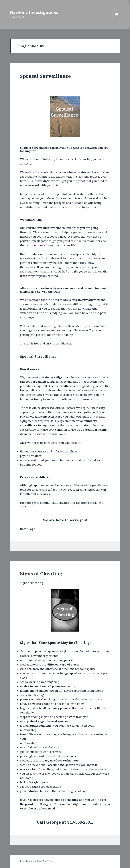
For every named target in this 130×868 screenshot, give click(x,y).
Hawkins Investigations (34, 12)
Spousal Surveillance (45, 76)
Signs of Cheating (41, 574)
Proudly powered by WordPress (37, 861)
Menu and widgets (116, 18)
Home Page (27, 529)
